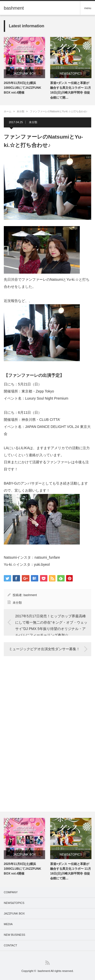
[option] (24, 66)
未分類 (21, 111)
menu (88, 8)
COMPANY (11, 892)
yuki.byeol (42, 564)
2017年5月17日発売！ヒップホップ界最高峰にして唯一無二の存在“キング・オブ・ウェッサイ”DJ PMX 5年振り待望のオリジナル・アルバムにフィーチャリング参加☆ (51, 625)
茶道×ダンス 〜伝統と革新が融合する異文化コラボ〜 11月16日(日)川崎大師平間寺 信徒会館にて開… (71, 90)
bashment (30, 595)
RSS (48, 963)
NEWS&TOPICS (71, 74)
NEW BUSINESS (14, 935)
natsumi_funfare (47, 557)
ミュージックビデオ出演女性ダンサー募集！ (44, 649)
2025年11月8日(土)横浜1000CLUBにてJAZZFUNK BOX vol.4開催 (22, 88)
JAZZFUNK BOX (24, 74)
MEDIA (8, 924)
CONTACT (10, 945)
